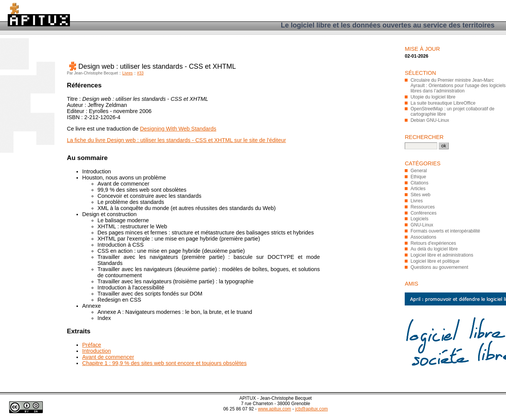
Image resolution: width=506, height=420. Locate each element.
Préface (92, 345)
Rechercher (424, 137)
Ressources (422, 207)
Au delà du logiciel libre (434, 249)
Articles (418, 189)
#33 (140, 73)
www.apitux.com (275, 409)
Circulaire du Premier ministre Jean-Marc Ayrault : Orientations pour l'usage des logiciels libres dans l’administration (458, 86)
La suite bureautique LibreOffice (443, 103)
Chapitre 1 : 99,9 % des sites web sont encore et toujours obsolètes (164, 363)
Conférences (423, 213)
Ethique (418, 177)
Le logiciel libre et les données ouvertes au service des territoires (388, 25)
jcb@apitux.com (311, 409)
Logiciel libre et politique (435, 261)
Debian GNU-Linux (430, 120)
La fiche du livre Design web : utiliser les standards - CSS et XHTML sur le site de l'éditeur (176, 140)
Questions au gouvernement (439, 267)
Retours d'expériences (433, 243)
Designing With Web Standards (178, 129)
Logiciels (419, 219)
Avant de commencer (108, 357)
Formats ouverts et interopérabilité (445, 231)
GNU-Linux (422, 225)
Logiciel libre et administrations (442, 255)
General (419, 171)
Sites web (420, 195)
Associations (423, 237)
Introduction (96, 351)
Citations (419, 183)
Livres (127, 73)
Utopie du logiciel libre (433, 97)
